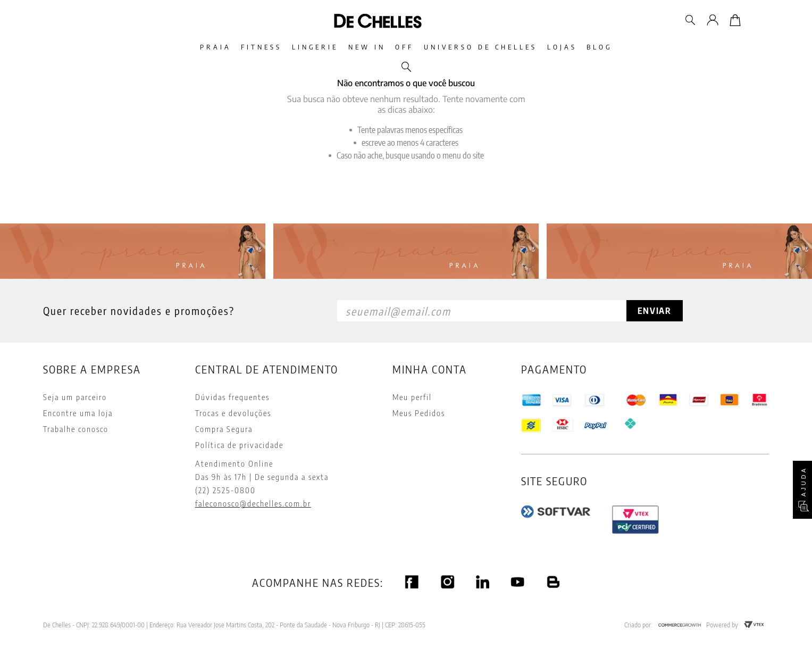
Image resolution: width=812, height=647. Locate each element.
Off (410, 47)
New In (361, 47)
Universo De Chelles (497, 47)
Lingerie (298, 47)
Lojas (590, 47)
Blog (639, 47)
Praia (176, 47)
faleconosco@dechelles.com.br (253, 503)
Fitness (233, 47)
